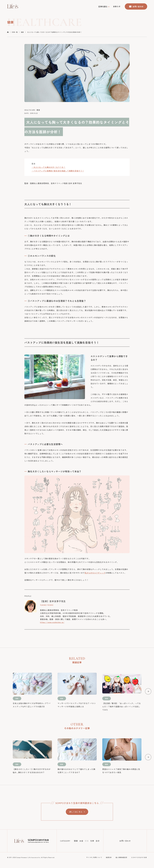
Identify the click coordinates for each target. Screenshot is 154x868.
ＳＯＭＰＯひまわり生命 (139, 857)
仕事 (92, 841)
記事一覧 (15, 32)
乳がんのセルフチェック (95, 573)
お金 (81, 841)
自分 (98, 841)
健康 (22, 32)
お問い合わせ (125, 841)
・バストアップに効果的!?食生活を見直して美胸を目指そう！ (58, 171)
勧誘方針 (109, 857)
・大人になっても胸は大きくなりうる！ (49, 167)
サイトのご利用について (94, 857)
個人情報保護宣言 (121, 857)
